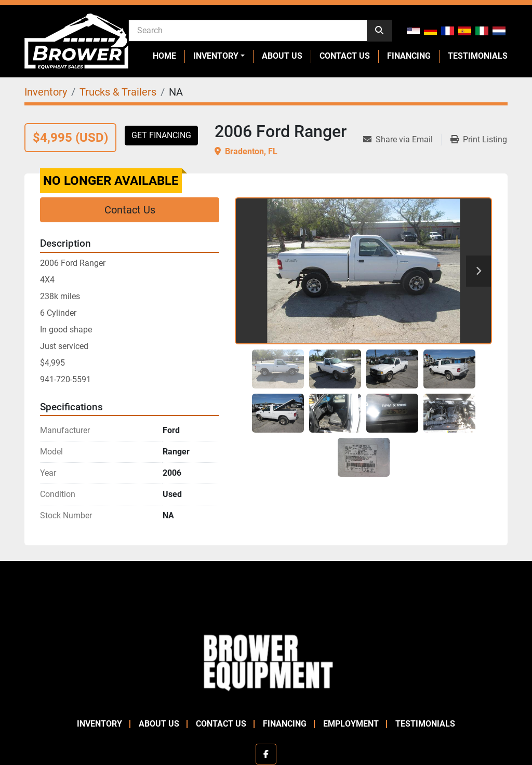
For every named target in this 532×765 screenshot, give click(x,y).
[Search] (248, 30)
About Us (282, 56)
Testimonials (478, 56)
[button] (219, 56)
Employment (351, 724)
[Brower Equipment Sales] (266, 661)
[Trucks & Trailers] (118, 92)
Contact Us (345, 56)
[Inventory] (46, 92)
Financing (409, 56)
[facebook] (266, 754)
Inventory (216, 56)
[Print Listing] (479, 140)
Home (164, 56)
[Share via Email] (402, 140)
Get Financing (161, 135)
